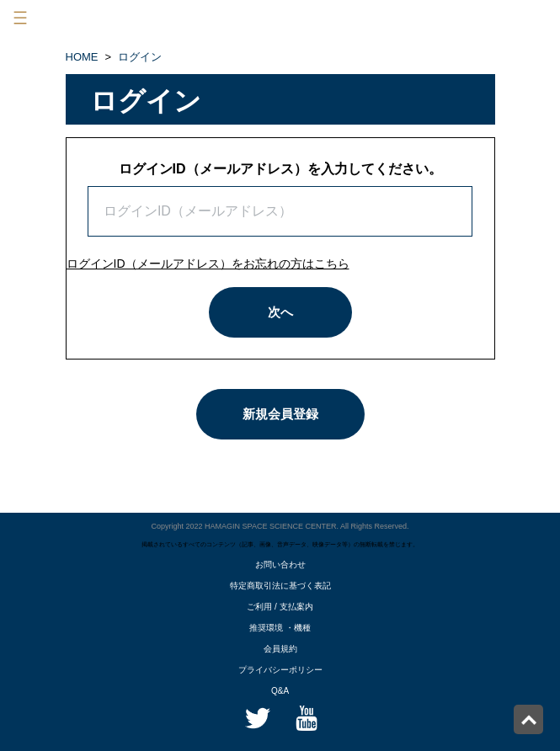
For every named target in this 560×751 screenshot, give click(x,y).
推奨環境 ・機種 (280, 628)
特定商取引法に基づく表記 (280, 586)
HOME (82, 57)
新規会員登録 (280, 414)
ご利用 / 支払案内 (280, 607)
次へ (280, 312)
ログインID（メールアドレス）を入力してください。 (280, 169)
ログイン (140, 57)
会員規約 (280, 649)
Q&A (280, 691)
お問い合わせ (280, 565)
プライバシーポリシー (280, 670)
